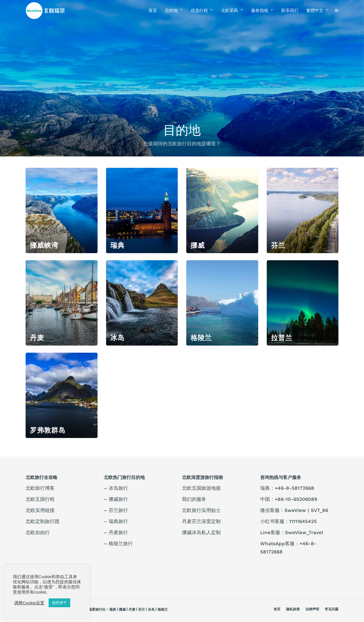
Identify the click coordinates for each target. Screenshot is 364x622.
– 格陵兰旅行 (118, 544)
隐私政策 (293, 609)
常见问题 (332, 609)
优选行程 (199, 10)
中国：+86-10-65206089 (289, 499)
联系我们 (290, 10)
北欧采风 (229, 10)
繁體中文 (315, 10)
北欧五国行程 (40, 499)
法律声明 (312, 609)
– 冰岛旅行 (116, 488)
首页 (153, 10)
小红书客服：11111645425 (288, 521)
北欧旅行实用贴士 (201, 510)
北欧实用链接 (40, 510)
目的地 (171, 10)
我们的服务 (194, 499)
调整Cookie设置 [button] (29, 603)
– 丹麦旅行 (116, 532)
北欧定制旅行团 (43, 521)
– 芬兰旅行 (116, 510)
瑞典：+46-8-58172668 (287, 488)
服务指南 (260, 10)
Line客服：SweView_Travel (292, 532)
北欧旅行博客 (40, 488)
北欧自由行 (38, 532)
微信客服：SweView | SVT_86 (294, 510)
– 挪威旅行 (116, 499)
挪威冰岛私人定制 (201, 532)
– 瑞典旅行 (116, 521)
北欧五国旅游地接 (201, 488)
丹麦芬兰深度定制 (201, 521)
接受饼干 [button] (59, 603)
